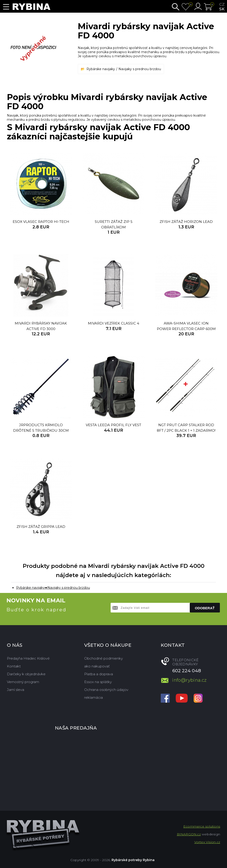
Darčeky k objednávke (26, 674)
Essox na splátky (98, 682)
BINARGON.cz (189, 834)
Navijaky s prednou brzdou (140, 69)
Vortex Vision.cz (207, 842)
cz (222, 4)
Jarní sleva (16, 690)
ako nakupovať (97, 666)
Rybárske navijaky (101, 69)
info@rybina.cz (189, 680)
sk (222, 9)
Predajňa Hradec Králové (28, 658)
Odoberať (205, 608)
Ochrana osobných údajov (106, 690)
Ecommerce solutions (202, 826)
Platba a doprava (99, 674)
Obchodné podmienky (103, 658)
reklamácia (93, 697)
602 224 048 (187, 671)
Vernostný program (23, 682)
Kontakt (14, 666)
